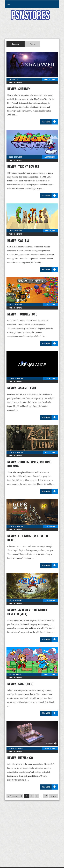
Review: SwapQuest (21, 684)
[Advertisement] (32, 31)
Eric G (11, 157)
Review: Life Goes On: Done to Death (28, 538)
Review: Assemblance (22, 388)
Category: (16, 44)
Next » (53, 796)
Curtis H (12, 378)
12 (46, 796)
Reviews (19, 82)
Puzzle (32, 44)
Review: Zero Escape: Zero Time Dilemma (29, 464)
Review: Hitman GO (20, 758)
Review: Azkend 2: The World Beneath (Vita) (27, 612)
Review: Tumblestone (22, 314)
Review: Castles (18, 240)
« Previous (13, 796)
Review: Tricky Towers (23, 166)
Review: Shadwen (19, 89)
